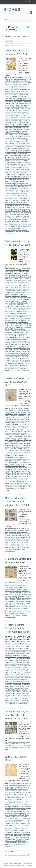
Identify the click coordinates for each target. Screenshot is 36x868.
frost (19, 431)
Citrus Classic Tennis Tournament (22, 100)
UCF (21, 220)
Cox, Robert (14, 796)
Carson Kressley (9, 286)
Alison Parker (11, 528)
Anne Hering (25, 272)
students (22, 697)
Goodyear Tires (9, 435)
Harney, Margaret (12, 806)
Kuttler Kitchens (14, 162)
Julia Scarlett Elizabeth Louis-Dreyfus (14, 154)
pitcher (14, 542)
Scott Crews (12, 201)
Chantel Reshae (13, 97)
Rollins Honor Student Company (13, 692)
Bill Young (15, 88)
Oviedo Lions (8, 542)
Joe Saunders (8, 150)
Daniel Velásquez (15, 654)
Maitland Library (9, 456)
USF (28, 225)
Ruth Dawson (8, 693)
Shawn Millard (16, 202)
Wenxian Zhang (21, 702)
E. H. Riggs (8, 659)
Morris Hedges (19, 603)
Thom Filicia (25, 362)
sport (23, 476)
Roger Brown (24, 194)
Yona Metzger (27, 232)
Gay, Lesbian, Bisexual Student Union (18, 131)
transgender (19, 218)
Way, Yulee (12, 839)
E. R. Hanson (26, 426)
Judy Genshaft (27, 152)
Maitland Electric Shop (20, 452)
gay (17, 124)
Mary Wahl (21, 459)
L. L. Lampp (27, 445)
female (28, 742)
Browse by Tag (16, 36)
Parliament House (9, 187)
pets (6, 188)
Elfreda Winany (23, 659)
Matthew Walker (25, 331)
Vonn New (19, 228)
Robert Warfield (9, 690)
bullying (18, 91)
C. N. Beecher (25, 419)
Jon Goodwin (8, 537)
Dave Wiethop (18, 293)
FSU (23, 534)
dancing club (21, 796)
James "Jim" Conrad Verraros (22, 143)
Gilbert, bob (15, 801)
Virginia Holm (18, 700)
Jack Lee (13, 443)
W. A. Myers (25, 482)
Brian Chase (25, 282)
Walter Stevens (12, 702)
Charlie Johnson (13, 588)
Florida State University (11, 534)
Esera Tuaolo (8, 301)
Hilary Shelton (8, 308)
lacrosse (20, 537)
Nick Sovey (15, 181)
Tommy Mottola (9, 218)
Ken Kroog (15, 537)
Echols (6, 799)
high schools (18, 596)
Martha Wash (17, 329)
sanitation (14, 476)
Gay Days (11, 128)
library (13, 447)
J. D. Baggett (27, 440)
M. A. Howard (17, 449)
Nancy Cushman (21, 678)
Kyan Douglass (21, 320)
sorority (12, 695)
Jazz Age (26, 671)
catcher (7, 532)
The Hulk (11, 362)
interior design (8, 142)
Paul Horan (13, 339)
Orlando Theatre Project (11, 338)
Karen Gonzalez (22, 155)
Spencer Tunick (9, 204)
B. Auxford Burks (14, 412)
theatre (6, 214)
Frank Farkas (26, 123)
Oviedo (15, 541)
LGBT (14, 164)
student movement (14, 697)
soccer (16, 544)
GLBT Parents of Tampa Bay (17, 133)
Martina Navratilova (21, 169)
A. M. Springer (19, 409)
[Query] (18, 13)
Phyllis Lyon (24, 341)
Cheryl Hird (20, 588)
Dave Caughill (8, 593)
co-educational (16, 742)
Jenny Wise (22, 535)
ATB (22, 83)
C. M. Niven (18, 419)
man (24, 744)
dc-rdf (9, 855)
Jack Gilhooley (20, 313)
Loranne (29, 164)
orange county (12, 825)
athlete (22, 528)
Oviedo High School (23, 541)
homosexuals (16, 140)
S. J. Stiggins (8, 476)
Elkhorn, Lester (20, 799)
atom (6, 855)
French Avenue (9, 744)
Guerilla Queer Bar (10, 306)
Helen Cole (10, 667)
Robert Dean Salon (13, 350)
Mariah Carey (21, 168)
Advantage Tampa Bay (19, 79)
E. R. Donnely (15, 659)
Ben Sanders (16, 86)
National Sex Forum (14, 336)
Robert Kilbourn (26, 471)
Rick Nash (11, 608)
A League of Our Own (21, 77)
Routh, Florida (8, 832)
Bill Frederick (8, 88)
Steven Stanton (26, 358)
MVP (10, 605)
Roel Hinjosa (17, 194)
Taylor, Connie (26, 834)
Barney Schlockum (21, 275)
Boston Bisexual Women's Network (18, 280)
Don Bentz (20, 298)
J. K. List (22, 669)
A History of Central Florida (15, 645)
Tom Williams (11, 364)
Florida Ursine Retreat (16, 123)
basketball (7, 530)
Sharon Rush (21, 355)
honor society (22, 808)
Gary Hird (15, 594)
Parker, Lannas (24, 827)
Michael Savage (17, 332)
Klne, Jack (17, 813)
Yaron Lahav (14, 232)
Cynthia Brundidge (18, 591)
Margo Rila (10, 329)
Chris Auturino (13, 589)
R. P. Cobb (21, 469)
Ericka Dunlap (13, 119)
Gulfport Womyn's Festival (16, 136)
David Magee (23, 109)
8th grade (16, 784)
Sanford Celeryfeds (17, 693)
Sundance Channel (12, 207)
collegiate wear (24, 652)
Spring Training (22, 695)
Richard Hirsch (8, 348)
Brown (16, 791)
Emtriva (18, 299)
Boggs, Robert (21, 789)
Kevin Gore (8, 320)
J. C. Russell (20, 440)
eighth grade (12, 799)
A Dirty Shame (12, 77)
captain (19, 530)
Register (32, 2)
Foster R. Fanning (14, 430)
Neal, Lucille (26, 822)
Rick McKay (23, 348)
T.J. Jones (27, 207)
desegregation (12, 655)
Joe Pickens (26, 149)
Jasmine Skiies (15, 145)
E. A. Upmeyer (23, 424)
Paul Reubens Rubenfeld (23, 339)
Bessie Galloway (23, 414)
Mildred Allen (12, 603)
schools (23, 610)
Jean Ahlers (8, 317)
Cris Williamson (27, 102)
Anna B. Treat (8, 410)
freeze (6, 431)
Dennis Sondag (16, 593)
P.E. (27, 744)
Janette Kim (8, 145)
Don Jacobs (24, 593)
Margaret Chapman (21, 676)
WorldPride (8, 232)
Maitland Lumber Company (20, 456)
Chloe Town (8, 98)
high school (8, 535)
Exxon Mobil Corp (17, 301)
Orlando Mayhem (9, 185)
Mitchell (10, 820)
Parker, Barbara (15, 827)
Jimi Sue (20, 149)
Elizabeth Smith (9, 428)
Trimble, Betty (22, 837)
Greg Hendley (24, 594)
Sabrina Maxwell (14, 197)
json (19, 855)
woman (7, 749)
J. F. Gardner (8, 442)
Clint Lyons (8, 102)
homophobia (23, 138)
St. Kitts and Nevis (18, 204)
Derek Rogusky (16, 296)
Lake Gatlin (23, 813)
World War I (11, 704)
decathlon (7, 798)
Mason (11, 678)
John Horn (28, 598)
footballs (7, 664)
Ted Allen (27, 360)
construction (8, 424)
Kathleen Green (9, 600)
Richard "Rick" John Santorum (19, 346)
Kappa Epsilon (13, 673)
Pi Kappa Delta (14, 686)
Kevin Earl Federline (15, 159)
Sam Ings (28, 197)
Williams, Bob (8, 843)
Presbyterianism (22, 468)
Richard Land (16, 348)
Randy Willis (19, 607)
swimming (22, 546)
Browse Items (18, 864)
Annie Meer (23, 410)
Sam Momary (25, 608)
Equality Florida (14, 117)
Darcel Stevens (21, 105)
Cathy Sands (12, 95)
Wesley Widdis (22, 485)
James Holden (19, 671)
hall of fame (27, 534)
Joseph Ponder (26, 443)
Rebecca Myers (9, 194)
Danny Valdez (16, 291)
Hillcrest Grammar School (11, 808)
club (28, 423)
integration (7, 669)
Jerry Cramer (21, 147)
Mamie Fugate (14, 459)
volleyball (15, 549)
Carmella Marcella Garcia (11, 93)
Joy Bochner (19, 152)
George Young (19, 664)
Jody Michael (12, 598)
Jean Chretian (15, 317)
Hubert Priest (14, 535)
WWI (23, 704)
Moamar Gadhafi (9, 334)
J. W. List (27, 669)
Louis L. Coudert (9, 449)
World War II (17, 704)
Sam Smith (21, 351)
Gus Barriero (26, 136)
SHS (10, 747)
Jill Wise (27, 535)
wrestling (14, 551)
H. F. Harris (19, 666)
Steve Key (12, 546)
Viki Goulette (18, 615)
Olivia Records (23, 181)
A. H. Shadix (11, 409)
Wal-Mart (14, 367)
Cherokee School (19, 794)
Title (12, 45)
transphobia (18, 365)
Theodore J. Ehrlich (19, 699)
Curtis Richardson (16, 103)
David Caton (21, 107)
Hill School (13, 438)
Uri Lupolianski (23, 225)
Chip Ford (22, 650)
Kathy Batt (16, 600)
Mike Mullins (25, 601)
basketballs (18, 648)
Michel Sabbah (12, 173)
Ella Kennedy (17, 428)
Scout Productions (26, 353)
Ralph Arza (27, 192)
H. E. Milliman (17, 437)
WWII (26, 704)
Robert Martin (22, 350)
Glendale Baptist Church (22, 305)
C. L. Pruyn (12, 419)
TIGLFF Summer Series (22, 216)
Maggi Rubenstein (22, 327)
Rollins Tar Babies (26, 692)
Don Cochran (15, 424)
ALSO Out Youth (17, 81)
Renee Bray (8, 346)
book (11, 416)
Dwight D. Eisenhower (10, 657)
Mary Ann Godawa (16, 331)
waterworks (8, 485)
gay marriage (17, 128)
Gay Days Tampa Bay (22, 303)
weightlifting (8, 551)
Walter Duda (21, 549)
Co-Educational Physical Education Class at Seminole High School (17, 715)
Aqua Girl (24, 81)
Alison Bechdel (8, 272)
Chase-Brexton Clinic (23, 97)
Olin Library (17, 681)
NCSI (12, 539)
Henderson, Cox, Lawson (24, 806)
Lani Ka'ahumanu (13, 322)
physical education (9, 745)
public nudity (15, 190)
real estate (18, 471)
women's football (22, 230)
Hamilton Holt (26, 666)
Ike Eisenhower (25, 667)
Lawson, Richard (13, 815)
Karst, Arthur (26, 811)
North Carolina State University (22, 539)
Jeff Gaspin (22, 317)
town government (17, 482)
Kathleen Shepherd (22, 673)
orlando (17, 464)
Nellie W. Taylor (15, 463)
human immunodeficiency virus (17, 312)
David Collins (26, 293)
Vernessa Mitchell (22, 227)
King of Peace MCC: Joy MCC (16, 161)
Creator (16, 45)
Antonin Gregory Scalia (20, 273)
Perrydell (15, 685)
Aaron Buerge (11, 268)
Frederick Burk (8, 124)
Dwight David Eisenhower (23, 657)
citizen (26, 794)
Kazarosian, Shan (9, 813)
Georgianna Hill (16, 433)
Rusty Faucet (21, 195)
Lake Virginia (20, 674)
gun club (22, 435)
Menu (6, 20)
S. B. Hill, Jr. (27, 475)
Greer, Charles (22, 805)
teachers (7, 836)
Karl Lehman (8, 445)
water (27, 483)
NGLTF (10, 181)
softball (20, 544)
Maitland (17, 450)
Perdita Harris (17, 341)
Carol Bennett (8, 421)
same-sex (7, 199)
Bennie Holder (20, 277)
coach (18, 532)
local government (25, 447)
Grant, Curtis (14, 805)
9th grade (21, 784)
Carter (20, 791)
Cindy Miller (19, 289)
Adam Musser (14, 270)
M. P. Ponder (11, 450)
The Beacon (25, 211)
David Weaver (26, 110)
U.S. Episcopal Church (14, 220)
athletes (7, 648)
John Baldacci (16, 150)
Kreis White (14, 320)
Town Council (8, 482)
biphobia (16, 279)
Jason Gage (23, 145)
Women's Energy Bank (11, 371)
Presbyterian (14, 468)
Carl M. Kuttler (24, 91)
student (17, 546)
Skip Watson (11, 357)
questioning (8, 192)
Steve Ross (26, 204)
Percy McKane (8, 685)
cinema (11, 100)
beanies (23, 648)
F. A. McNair (24, 428)
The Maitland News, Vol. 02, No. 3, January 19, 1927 (17, 382)
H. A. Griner (28, 435)
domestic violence (17, 112)
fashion (28, 662)
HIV (12, 138)
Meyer (25, 818)
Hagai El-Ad (8, 138)
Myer (21, 822)
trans (14, 218)
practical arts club (14, 831)
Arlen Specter (12, 275)
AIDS (27, 79)
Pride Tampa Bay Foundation (18, 343)
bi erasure (27, 277)
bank (29, 412)
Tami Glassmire (26, 612)
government (16, 435)
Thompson (7, 837)
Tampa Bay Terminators (11, 209)
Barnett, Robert (26, 785)
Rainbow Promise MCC (17, 192)
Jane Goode (19, 443)
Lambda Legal (22, 162)
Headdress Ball (19, 306)
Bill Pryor (11, 279)
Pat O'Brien (17, 187)
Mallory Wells (13, 168)
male (21, 744)
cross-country (24, 532)
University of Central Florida (12, 223)
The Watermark (27, 213)
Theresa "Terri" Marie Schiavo (16, 214)
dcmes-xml (14, 855)
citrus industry (22, 423)
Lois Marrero (13, 325)
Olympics (10, 541)
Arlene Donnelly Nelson (14, 83)
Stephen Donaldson (16, 358)
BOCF (6, 90)
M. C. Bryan (24, 449)
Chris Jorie (13, 289)
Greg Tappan (14, 135)
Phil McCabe (11, 188)
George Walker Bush (10, 305)
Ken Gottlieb (22, 157)
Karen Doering (14, 155)
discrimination (8, 112)
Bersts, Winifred (14, 787)
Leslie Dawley (8, 164)
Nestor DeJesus (23, 336)
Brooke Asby (14, 530)
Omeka (30, 865)
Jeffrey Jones (14, 319)
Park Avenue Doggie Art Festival (22, 185)
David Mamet (8, 294)
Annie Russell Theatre (14, 647)
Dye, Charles (26, 798)
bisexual (26, 88)
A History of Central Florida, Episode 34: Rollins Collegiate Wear (17, 628)
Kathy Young (15, 157)
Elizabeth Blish (12, 660)
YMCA (15, 844)
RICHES (12, 9)
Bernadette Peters (25, 86)
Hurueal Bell (25, 596)
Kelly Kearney (23, 600)
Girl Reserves (22, 801)
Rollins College (17, 690)
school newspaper (21, 832)
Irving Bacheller (15, 669)
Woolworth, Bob (9, 844)
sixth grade (10, 834)
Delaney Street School (16, 798)
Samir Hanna (14, 199)
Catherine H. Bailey (14, 650)
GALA (14, 124)
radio (25, 469)
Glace (27, 801)
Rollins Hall (24, 690)
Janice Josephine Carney (17, 315)
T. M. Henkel (15, 478)
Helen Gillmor (27, 306)
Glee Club (23, 433)
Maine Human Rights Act (19, 166)
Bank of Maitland (9, 414)
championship (13, 532)
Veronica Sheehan (9, 615)
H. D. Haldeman (9, 437)
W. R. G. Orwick (21, 483)
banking (16, 414)
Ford (10, 801)
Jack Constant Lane (10, 671)
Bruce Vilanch (17, 284)
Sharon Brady (8, 202)
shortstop (11, 544)
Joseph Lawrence (11, 152)
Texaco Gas (8, 480)
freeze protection (13, 431)
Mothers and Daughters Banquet (21, 820)
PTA (28, 468)
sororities (7, 695)
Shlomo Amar (24, 202)
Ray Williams (25, 542)
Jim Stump (15, 149)
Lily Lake (18, 447)
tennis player (26, 747)
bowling (17, 90)
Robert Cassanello (15, 688)
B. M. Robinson (23, 412)
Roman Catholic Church (11, 195)
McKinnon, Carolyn (10, 818)
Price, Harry (22, 831)
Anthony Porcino (9, 273)
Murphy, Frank (15, 822)
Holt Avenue (17, 667)
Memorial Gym (19, 818)
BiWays (26, 279)
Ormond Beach (26, 683)
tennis (20, 211)
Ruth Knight (13, 475)
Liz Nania (7, 325)
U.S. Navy (11, 700)
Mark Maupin (11, 601)
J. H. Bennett (15, 442)
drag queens (14, 114)
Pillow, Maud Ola (21, 829)
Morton (15, 678)
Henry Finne (11, 596)
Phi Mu (28, 685)
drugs (20, 114)
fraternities (12, 664)
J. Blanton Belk (12, 440)
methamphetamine (22, 171)
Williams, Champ (17, 843)
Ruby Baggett (16, 473)
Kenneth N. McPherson (18, 445)
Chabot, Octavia (14, 792)
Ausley (26, 83)
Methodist (7, 461)
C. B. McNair (22, 417)
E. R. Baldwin (18, 426)
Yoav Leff (20, 232)
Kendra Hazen (12, 674)
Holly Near (17, 138)
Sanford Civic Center (15, 610)
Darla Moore (23, 654)
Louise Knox (20, 325)
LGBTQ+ (18, 164)
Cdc (17, 95)
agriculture (26, 409)
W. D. (23, 700)
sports (14, 612)
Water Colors (14, 230)
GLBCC (7, 133)
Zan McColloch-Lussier (23, 371)
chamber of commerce (18, 421)
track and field (16, 548)
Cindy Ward (20, 589)
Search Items (25, 36)
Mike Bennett (20, 173)
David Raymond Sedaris (15, 110)
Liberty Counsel (27, 324)
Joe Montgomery (20, 598)
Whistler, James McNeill (11, 841)
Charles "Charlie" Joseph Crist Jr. (19, 287)
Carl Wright (25, 530)
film (10, 121)
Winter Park (13, 487)
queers (27, 190)
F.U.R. (19, 119)
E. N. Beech (11, 426)
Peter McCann (22, 685)
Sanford (7, 610)
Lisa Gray (24, 164)
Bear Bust (21, 84)
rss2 (28, 855)
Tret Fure (25, 218)
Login (26, 2)
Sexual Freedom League (11, 355)
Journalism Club (9, 811)
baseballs (12, 648)
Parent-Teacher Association (12, 466)
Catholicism (21, 93)
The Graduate (19, 213)
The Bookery (15, 480)
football (19, 534)
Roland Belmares (13, 351)
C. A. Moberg (15, 417)
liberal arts (13, 676)
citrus (17, 423)
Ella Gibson (19, 660)
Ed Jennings (12, 116)
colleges (18, 652)
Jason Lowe (27, 315)
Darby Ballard (24, 291)
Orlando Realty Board (25, 464)
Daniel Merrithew (12, 105)
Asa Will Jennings (25, 647)
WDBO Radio (15, 485)
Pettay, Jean (13, 829)
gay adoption (22, 124)
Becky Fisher (12, 277)
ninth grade (23, 824)
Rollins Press (8, 473)
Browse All (8, 36)
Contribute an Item (20, 865)
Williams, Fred (25, 843)
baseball (27, 528)
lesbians (28, 162)
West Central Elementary (22, 839)
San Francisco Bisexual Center (13, 353)
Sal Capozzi (22, 197)
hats (6, 667)
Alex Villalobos (25, 270)
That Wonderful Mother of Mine (21, 836)
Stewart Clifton (8, 360)
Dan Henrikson (27, 289)
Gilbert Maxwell (12, 666)
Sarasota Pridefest (22, 199)
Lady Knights (26, 537)
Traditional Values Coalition (22, 364)
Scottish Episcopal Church (23, 201)
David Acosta (14, 107)
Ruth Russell (20, 475)
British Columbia (9, 284)
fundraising (23, 431)
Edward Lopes (20, 116)
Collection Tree (8, 864)
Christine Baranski (16, 98)
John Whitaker (27, 319)
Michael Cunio (8, 332)
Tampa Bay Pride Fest (18, 360)
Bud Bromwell (25, 284)
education (23, 742)
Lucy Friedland (13, 327)
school (19, 476)
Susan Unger (21, 207)
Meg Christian (13, 171)
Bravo (11, 282)
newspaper (8, 824)
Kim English (24, 159)
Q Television (22, 190)
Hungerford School (21, 438)
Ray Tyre (25, 607)
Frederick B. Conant (25, 430)
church (13, 423)
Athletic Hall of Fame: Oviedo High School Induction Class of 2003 (17, 502)
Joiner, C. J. (13, 810)
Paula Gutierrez (9, 341)
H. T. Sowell (24, 437)
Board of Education (12, 789)
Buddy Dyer (13, 91)
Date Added (22, 45)
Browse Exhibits (8, 865)
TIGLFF (13, 216)
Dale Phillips (26, 591)
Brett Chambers (18, 282)
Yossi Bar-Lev (8, 233)
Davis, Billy (28, 796)
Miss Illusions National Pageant (18, 175)
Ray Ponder (12, 471)
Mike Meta (18, 601)
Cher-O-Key (21, 792)
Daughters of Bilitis (10, 293)
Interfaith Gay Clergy (25, 140)
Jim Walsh (20, 319)
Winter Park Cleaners (22, 487)
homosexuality (8, 140)
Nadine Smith (13, 176)
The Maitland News (23, 480)
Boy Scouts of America (19, 416)
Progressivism (22, 686)
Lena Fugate (8, 447)
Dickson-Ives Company (22, 655)
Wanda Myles (15, 369)
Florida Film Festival (17, 121)
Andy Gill (18, 528)
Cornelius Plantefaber (16, 102)
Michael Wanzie (25, 332)
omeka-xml (23, 855)
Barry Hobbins (14, 84)
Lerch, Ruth (21, 815)
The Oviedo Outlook (13, 614)
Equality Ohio (22, 117)
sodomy (17, 357)
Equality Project (25, 299)
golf (19, 594)
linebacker (7, 539)
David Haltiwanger (14, 109)
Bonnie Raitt (12, 90)
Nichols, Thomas (15, 824)
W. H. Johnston (12, 483)
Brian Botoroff (23, 90)
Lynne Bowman (9, 166)
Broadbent (11, 791)
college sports (11, 652)
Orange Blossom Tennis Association (18, 183)
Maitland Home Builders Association (18, 454)
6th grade (10, 784)
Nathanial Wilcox (21, 176)
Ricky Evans (18, 608)
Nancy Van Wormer (17, 605)
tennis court (25, 478)
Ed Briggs (24, 114)
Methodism (27, 459)
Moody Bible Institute (16, 461)
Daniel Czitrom (8, 291)
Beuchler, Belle (22, 787)
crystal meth (8, 103)
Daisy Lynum (25, 103)
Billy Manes (21, 88)
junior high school (18, 811)
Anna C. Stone (16, 410)
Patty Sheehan (25, 187)
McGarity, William (22, 817)
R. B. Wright (14, 469)
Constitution (8, 796)
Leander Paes (8, 324)
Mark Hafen (13, 169)
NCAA (22, 680)
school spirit (26, 693)
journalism (23, 810)
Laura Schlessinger (23, 322)
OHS (6, 541)
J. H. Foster (22, 442)
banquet (20, 785)
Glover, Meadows (15, 803)
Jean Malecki (14, 147)
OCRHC (12, 681)
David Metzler (16, 294)
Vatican (15, 227)
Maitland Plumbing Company (12, 457)
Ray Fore (18, 542)
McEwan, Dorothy (13, 817)
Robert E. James (24, 688)
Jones (18, 810)
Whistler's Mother (22, 841)
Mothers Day (8, 822)
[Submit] (31, 13)
